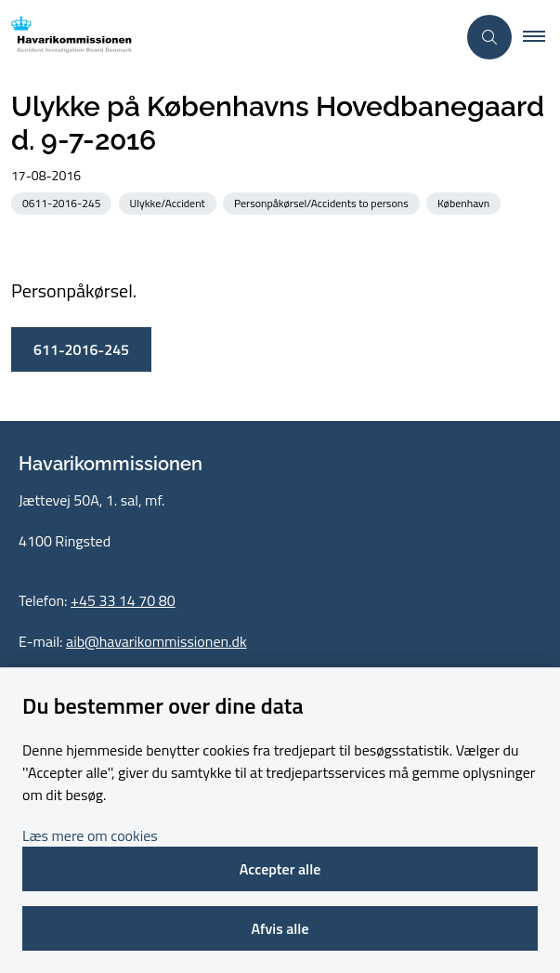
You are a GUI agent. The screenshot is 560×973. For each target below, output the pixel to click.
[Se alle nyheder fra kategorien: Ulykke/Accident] (169, 202)
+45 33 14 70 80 (123, 600)
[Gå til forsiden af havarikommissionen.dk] (228, 38)
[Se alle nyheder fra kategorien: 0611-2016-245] (63, 202)
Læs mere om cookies (90, 835)
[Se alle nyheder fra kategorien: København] (465, 202)
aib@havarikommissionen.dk (156, 641)
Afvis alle (280, 928)
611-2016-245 (81, 349)
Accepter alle (280, 869)
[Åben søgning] (489, 37)
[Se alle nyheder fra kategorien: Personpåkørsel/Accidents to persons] (323, 202)
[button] (541, 37)
